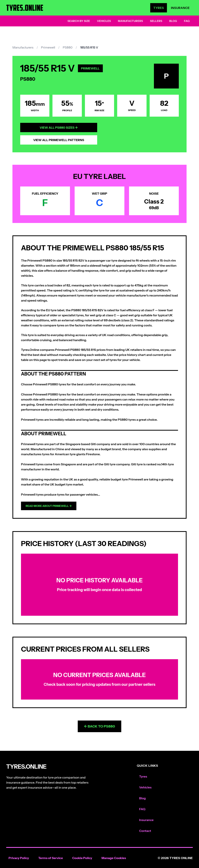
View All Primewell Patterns (59, 140)
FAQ (187, 21)
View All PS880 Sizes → (59, 127)
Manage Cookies (114, 858)
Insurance (180, 8)
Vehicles (104, 21)
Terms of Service (51, 858)
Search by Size (79, 21)
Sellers (156, 21)
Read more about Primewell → (49, 506)
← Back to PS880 (99, 726)
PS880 (68, 47)
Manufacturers (130, 21)
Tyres (159, 8)
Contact (145, 831)
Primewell (48, 47)
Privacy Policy (19, 858)
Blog (173, 21)
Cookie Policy (82, 858)
